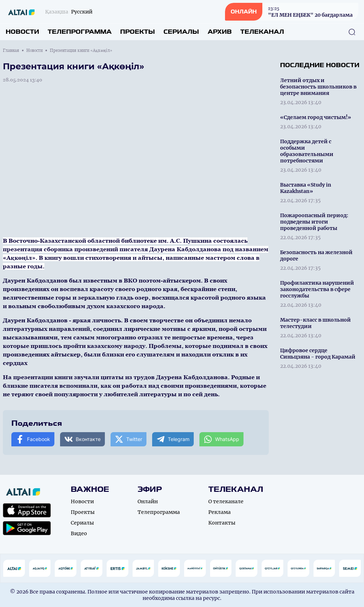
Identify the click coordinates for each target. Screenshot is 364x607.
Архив (220, 32)
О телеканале (226, 501)
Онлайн (148, 501)
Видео (79, 533)
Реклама (220, 512)
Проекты (138, 32)
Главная (11, 50)
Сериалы (181, 32)
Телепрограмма (80, 32)
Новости (22, 32)
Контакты (222, 523)
